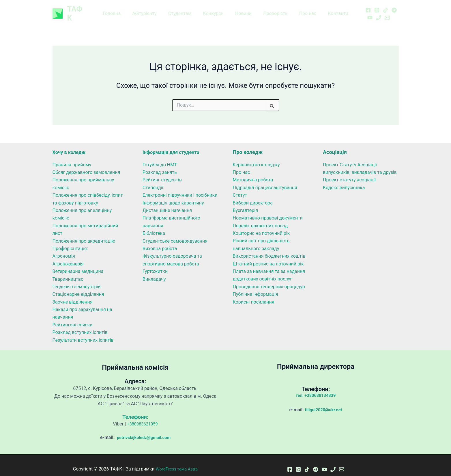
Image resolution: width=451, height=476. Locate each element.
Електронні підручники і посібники (180, 188)
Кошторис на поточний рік (261, 226)
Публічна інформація (256, 287)
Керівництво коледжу (256, 157)
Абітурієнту (150, 10)
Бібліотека (154, 226)
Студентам (183, 10)
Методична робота (253, 172)
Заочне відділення (73, 294)
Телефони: (135, 409)
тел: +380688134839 (316, 388)
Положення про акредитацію (84, 233)
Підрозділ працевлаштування (265, 180)
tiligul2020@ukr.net (324, 402)
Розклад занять (160, 165)
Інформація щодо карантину (173, 195)
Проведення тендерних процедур (269, 279)
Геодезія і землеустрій (77, 279)
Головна (120, 10)
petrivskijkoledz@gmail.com (143, 430)
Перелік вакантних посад (260, 218)
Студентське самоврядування (175, 233)
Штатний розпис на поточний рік (268, 256)
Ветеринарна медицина (78, 264)
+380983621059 (142, 416)
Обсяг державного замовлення (86, 165)
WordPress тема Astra (177, 461)
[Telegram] (385, 6)
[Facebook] (359, 6)
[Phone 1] (361, 14)
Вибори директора (253, 195)
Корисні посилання (254, 294)
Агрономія (64, 249)
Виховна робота (160, 241)
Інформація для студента (174, 145)
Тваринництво (68, 271)
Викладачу (154, 271)
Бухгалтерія (245, 203)
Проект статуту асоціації (349, 172)
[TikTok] (376, 6)
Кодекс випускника (344, 180)
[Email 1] (369, 14)
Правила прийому (72, 157)
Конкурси (215, 10)
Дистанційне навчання (167, 203)
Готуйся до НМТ (160, 157)
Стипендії (153, 180)
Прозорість (272, 10)
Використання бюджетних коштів (269, 249)
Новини (242, 10)
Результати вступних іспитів (83, 332)
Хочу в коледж (71, 145)
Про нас (302, 10)
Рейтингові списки (73, 317)
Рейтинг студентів (162, 172)
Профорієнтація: (70, 241)
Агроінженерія (68, 256)
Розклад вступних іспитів (80, 325)
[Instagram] (368, 6)
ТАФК (77, 10)
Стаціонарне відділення (78, 287)
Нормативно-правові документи (268, 210)
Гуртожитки (155, 264)
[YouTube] (394, 6)
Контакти (330, 10)
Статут (240, 188)
